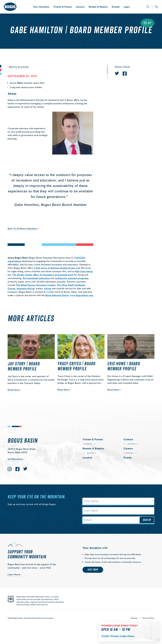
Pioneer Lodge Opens (123, 636)
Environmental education (37, 278)
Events (128, 458)
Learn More (14, 574)
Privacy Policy (148, 618)
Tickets (105, 636)
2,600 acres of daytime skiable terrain (55, 268)
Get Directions (15, 459)
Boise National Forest (57, 295)
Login (127, 7)
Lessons (80, 7)
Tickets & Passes (63, 7)
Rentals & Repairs (98, 7)
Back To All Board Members (22, 229)
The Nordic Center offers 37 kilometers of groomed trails (43, 275)
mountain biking (26, 288)
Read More (14, 390)
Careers (128, 448)
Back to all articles (19, 67)
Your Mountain (41, 7)
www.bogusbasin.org (81, 295)
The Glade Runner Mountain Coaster (36, 285)
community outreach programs (72, 278)
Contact (128, 439)
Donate (116, 7)
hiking (47, 288)
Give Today (93, 570)
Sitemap (134, 618)
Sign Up (147, 520)
